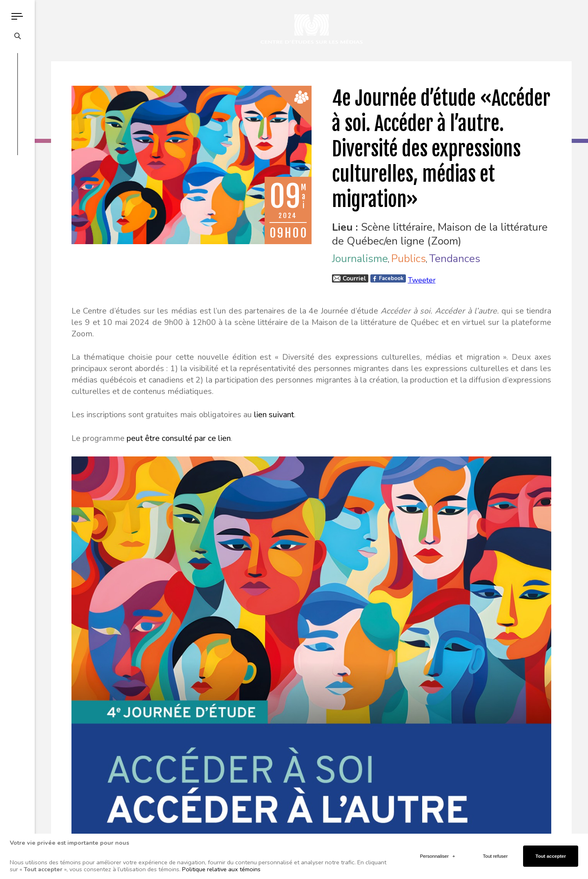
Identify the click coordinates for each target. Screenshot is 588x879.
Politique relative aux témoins (221, 863)
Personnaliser (437, 851)
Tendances (455, 259)
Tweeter (422, 280)
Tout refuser (496, 851)
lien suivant (274, 415)
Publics (409, 259)
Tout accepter (551, 851)
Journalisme (360, 259)
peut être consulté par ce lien (179, 438)
